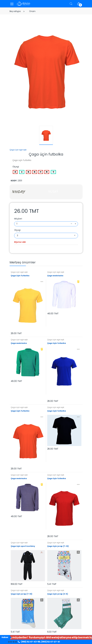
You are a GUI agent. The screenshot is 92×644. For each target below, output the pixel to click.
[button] (71, 4)
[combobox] (46, 236)
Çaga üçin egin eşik (18, 150)
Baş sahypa (15, 11)
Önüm (32, 11)
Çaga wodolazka (55, 276)
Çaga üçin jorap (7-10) (58, 546)
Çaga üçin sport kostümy (23, 546)
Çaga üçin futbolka (20, 276)
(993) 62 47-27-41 (50, 642)
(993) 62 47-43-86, (29, 642)
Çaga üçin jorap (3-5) (58, 594)
